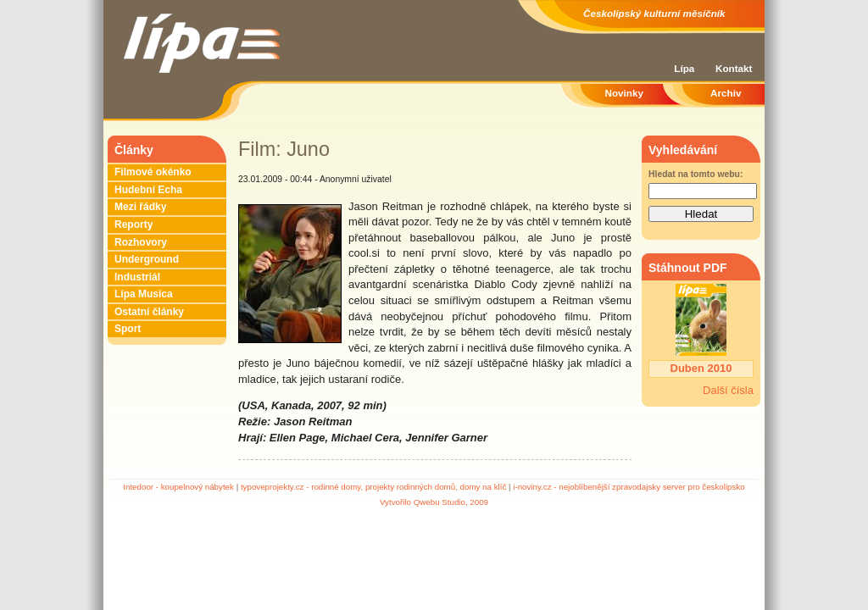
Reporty (134, 225)
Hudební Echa (148, 190)
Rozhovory (141, 242)
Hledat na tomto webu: (696, 174)
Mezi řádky (140, 207)
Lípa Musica (144, 294)
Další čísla (728, 390)
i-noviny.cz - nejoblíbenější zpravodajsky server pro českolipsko (629, 487)
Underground (147, 259)
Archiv (726, 93)
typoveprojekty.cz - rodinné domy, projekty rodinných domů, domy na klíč (373, 487)
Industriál (137, 277)
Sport (128, 329)
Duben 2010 (701, 368)
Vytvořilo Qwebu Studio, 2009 (434, 502)
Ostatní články (149, 312)
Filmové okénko (153, 172)
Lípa (684, 68)
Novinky (624, 93)
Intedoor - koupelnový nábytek (178, 487)
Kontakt (734, 68)
